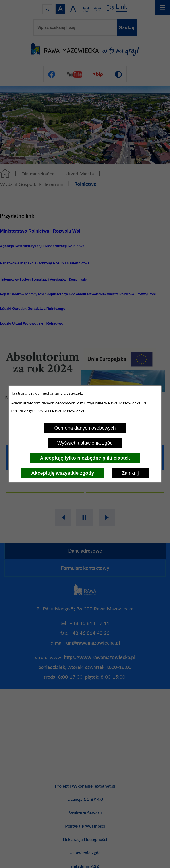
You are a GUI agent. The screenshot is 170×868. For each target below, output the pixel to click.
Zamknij (130, 473)
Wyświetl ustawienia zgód (85, 443)
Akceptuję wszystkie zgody (63, 473)
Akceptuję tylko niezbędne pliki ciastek (85, 458)
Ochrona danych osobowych (85, 428)
